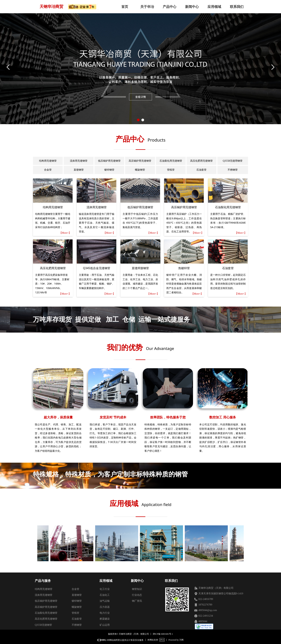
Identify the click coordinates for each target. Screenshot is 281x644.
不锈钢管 (233, 170)
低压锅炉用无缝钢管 (109, 161)
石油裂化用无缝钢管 (171, 161)
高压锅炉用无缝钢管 (140, 161)
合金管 (48, 170)
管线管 (171, 170)
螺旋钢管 (140, 170)
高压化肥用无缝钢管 (201, 161)
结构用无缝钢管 (48, 161)
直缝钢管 (79, 170)
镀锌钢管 (109, 170)
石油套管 (201, 170)
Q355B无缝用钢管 (233, 161)
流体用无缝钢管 (79, 161)
